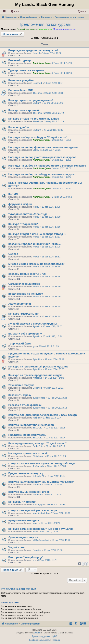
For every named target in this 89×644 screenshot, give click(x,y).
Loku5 (36, 150)
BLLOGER (38, 428)
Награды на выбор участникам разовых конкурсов (42, 157)
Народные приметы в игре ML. (29, 453)
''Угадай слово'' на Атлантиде (28, 214)
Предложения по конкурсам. (27, 435)
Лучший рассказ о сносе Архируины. (33, 324)
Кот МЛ (13, 194)
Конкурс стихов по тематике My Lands (34, 119)
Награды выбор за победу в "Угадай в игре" (38, 137)
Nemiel (36, 53)
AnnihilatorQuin (41, 63)
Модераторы (45, 29)
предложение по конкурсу (26, 294)
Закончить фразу (20, 395)
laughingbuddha (41, 513)
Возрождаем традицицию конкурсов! (33, 50)
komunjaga (38, 505)
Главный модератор (27, 29)
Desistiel (37, 550)
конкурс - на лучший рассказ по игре (33, 510)
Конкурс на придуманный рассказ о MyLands (38, 367)
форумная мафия (20, 204)
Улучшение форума (21, 385)
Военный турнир (20, 60)
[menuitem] (15, 12)
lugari (35, 523)
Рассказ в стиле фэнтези (25, 405)
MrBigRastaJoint (41, 540)
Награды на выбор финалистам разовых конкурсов (43, 147)
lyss (35, 346)
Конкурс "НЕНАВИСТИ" (24, 314)
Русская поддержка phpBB (44, 636)
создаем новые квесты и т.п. (27, 274)
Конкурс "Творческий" (23, 224)
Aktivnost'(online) (20, 304)
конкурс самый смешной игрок (29, 492)
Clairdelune (38, 456)
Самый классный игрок (24, 284)
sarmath (37, 485)
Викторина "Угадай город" (26, 557)
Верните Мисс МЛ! (21, 90)
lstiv (35, 532)
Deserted (37, 83)
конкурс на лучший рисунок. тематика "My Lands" (41, 482)
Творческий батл (20, 344)
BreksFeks (38, 446)
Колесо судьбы (18, 127)
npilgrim (37, 418)
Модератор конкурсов (64, 29)
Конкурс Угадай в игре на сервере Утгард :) (37, 234)
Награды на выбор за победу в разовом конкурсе (41, 174)
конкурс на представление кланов (31, 425)
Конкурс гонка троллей (24, 110)
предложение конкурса (24, 520)
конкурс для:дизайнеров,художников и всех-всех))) (43, 415)
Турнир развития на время (26, 70)
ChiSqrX (37, 103)
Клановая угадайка (21, 80)
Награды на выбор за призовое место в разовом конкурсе (47, 166)
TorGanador (39, 466)
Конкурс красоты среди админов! (31, 100)
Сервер (13, 254)
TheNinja (37, 93)
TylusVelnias (39, 398)
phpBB (38, 633)
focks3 (36, 207)
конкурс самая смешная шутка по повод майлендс (42, 463)
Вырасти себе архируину (25, 334)
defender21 (38, 476)
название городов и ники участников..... (35, 244)
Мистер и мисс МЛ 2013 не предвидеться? (36, 264)
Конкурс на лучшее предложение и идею (35, 375)
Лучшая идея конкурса (23, 537)
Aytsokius (37, 359)
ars (34, 560)
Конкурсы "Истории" (22, 502)
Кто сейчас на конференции (18, 589)
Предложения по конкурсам (44, 24)
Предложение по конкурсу (26, 473)
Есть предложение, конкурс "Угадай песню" (37, 443)
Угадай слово (17, 547)
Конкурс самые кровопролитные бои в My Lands (41, 529)
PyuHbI (36, 326)
